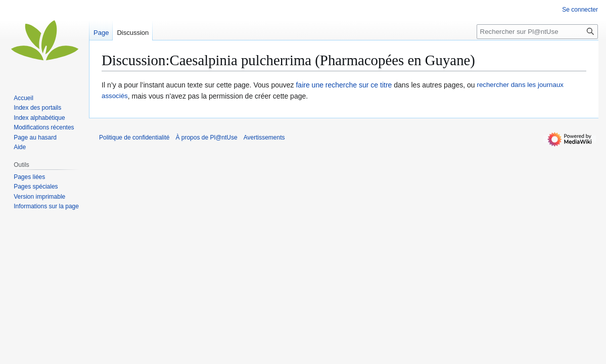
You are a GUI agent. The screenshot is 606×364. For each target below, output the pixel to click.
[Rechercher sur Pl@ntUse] (537, 32)
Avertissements (264, 138)
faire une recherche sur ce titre (344, 85)
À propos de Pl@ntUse (206, 138)
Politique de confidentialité (134, 138)
